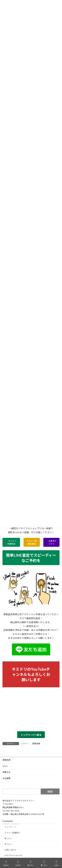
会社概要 (6, 778)
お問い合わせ (10, 850)
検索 (50, 792)
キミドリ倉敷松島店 (32, 542)
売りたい (8, 844)
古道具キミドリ (51, 542)
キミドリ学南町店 (12, 542)
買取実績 (36, 744)
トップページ (10, 827)
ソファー (25, 744)
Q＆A (5, 766)
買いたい (8, 838)
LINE (56, 863)
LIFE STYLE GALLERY (14, 855)
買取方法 (6, 772)
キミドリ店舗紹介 (12, 833)
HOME (18, 863)
